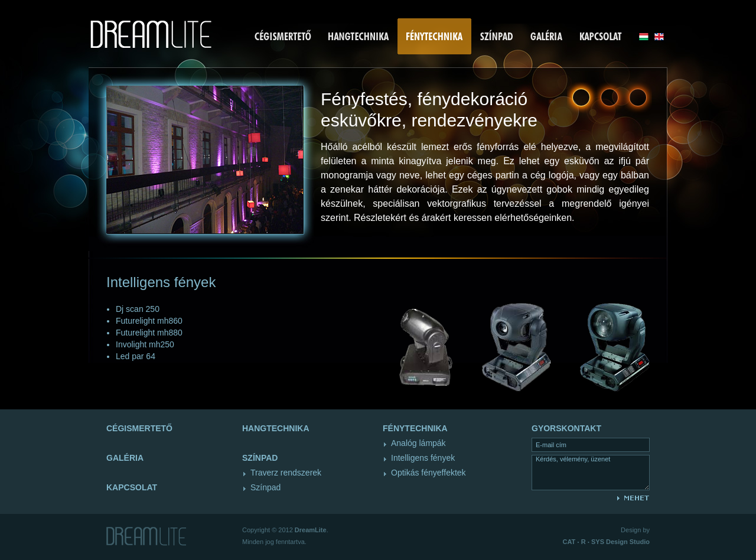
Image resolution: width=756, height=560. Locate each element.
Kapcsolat (132, 487)
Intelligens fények (423, 458)
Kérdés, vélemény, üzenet (591, 473)
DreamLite (311, 530)
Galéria (125, 458)
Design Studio (606, 542)
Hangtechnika (276, 428)
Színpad (265, 487)
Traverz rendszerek (286, 473)
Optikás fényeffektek (428, 473)
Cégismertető (139, 428)
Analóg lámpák (418, 443)
